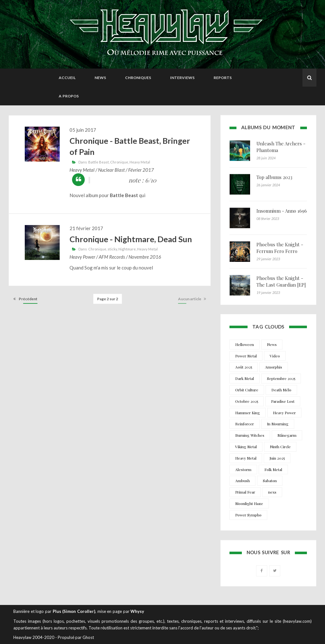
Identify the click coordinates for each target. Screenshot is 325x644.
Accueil (67, 78)
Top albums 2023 (274, 177)
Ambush (242, 481)
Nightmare (127, 249)
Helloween (245, 344)
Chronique (119, 162)
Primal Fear (245, 492)
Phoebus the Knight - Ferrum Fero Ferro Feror (280, 251)
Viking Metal (246, 447)
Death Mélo (281, 390)
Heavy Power (284, 413)
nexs (272, 492)
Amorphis (274, 367)
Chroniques (138, 78)
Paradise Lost (283, 401)
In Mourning (278, 424)
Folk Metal (273, 469)
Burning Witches (250, 435)
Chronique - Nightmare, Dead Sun (131, 239)
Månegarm (287, 435)
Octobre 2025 (247, 401)
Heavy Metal (140, 162)
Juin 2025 (277, 458)
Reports (223, 78)
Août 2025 (244, 367)
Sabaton (270, 481)
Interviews (182, 78)
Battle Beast (99, 162)
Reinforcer (245, 424)
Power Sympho (248, 515)
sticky (112, 249)
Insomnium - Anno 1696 (282, 211)
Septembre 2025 (281, 378)
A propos (69, 96)
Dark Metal (245, 378)
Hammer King (248, 413)
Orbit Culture (247, 390)
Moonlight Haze (249, 503)
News (100, 78)
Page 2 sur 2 (108, 299)
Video (275, 356)
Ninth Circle (280, 447)
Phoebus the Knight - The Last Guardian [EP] (281, 281)
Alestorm (243, 469)
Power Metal (246, 356)
